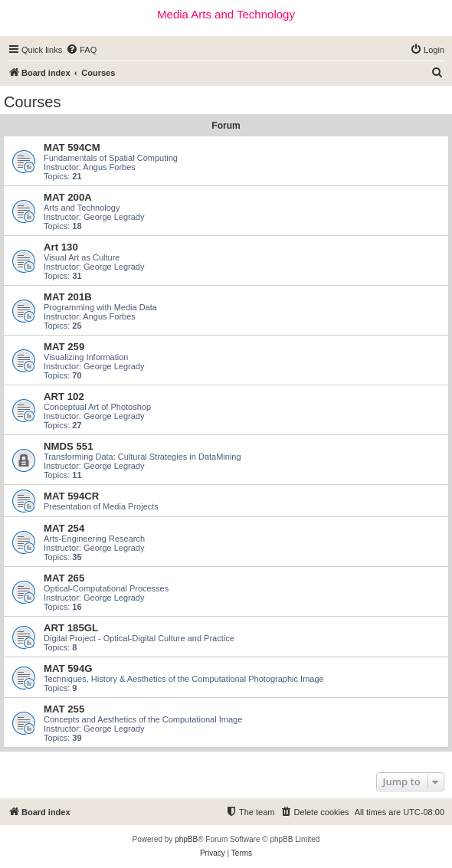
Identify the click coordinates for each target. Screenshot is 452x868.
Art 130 (61, 247)
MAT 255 (64, 709)
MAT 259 (64, 347)
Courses (32, 102)
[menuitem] (81, 50)
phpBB (186, 839)
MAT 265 (64, 578)
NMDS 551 (69, 446)
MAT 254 (64, 528)
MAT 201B (68, 297)
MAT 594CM (72, 147)
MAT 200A (68, 197)
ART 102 (64, 396)
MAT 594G (68, 668)
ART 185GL (71, 628)
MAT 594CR (71, 496)
